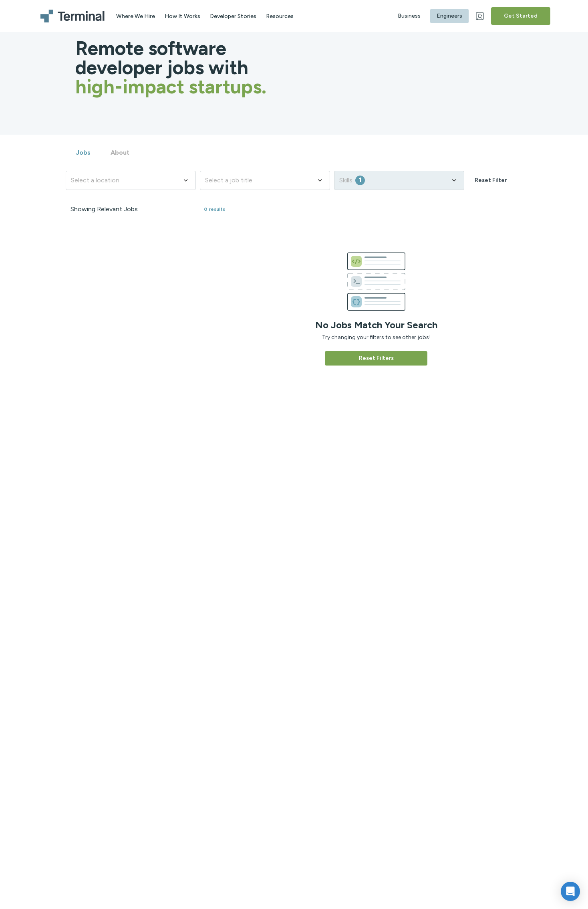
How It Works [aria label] (182, 16)
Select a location (130, 180)
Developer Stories (233, 16)
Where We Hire (136, 16)
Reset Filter (491, 180)
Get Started (521, 16)
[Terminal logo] (74, 16)
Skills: (398, 180)
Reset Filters (376, 358)
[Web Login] (481, 16)
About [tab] (120, 153)
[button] (570, 891)
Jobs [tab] (83, 153)
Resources (280, 16)
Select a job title (264, 180)
